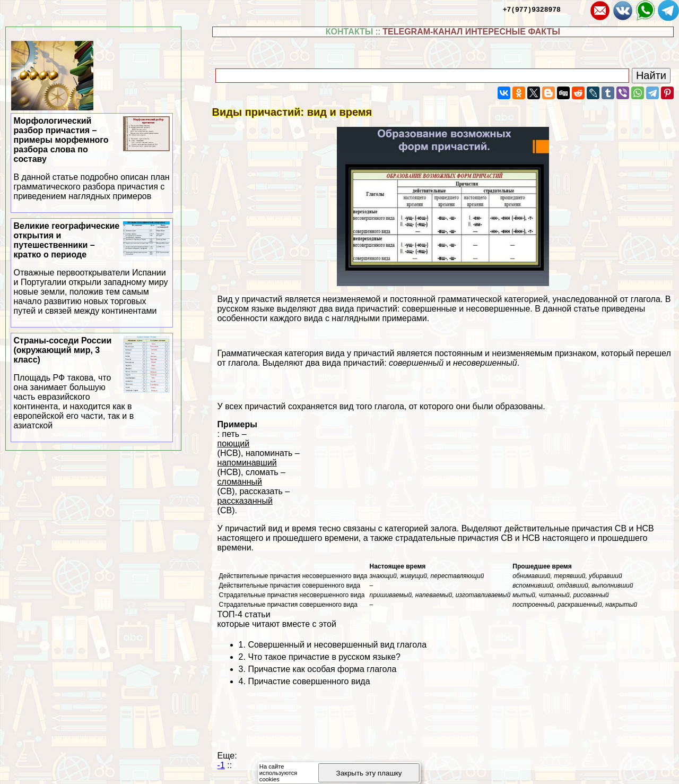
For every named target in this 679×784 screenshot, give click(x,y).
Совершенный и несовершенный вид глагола (337, 645)
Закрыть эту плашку (369, 773)
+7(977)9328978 (532, 9)
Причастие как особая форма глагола (322, 669)
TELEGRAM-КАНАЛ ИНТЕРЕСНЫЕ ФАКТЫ (471, 32)
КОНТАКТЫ (350, 32)
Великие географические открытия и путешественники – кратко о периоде (92, 269)
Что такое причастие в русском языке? (324, 657)
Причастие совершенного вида (309, 681)
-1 (221, 765)
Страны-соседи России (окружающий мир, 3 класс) (92, 383)
